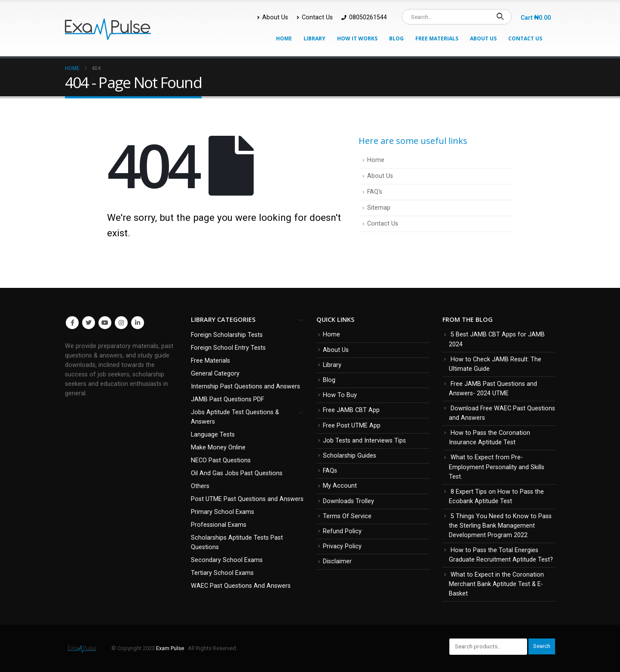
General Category (215, 374)
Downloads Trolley (348, 501)
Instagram (121, 323)
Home (284, 38)
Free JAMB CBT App (351, 410)
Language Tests (213, 435)
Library (315, 38)
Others (200, 486)
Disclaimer (337, 561)
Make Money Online (218, 447)
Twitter (89, 323)
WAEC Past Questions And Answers (241, 586)
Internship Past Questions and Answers (246, 386)
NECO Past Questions (221, 460)
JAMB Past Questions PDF (227, 399)
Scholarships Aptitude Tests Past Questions (237, 542)
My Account (340, 486)
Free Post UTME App (352, 426)
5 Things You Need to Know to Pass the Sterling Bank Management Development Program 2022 (500, 526)
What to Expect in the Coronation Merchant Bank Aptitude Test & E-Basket (496, 584)
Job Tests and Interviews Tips (364, 441)
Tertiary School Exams (222, 573)
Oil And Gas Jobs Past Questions (237, 473)
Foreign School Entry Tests (228, 348)
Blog (396, 38)
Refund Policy (342, 531)
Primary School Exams (223, 512)
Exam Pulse (171, 648)
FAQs (330, 471)
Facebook (72, 323)
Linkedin (138, 323)
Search (542, 646)
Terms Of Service (347, 516)
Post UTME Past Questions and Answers (247, 499)
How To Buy (340, 395)
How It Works (357, 38)
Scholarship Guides (350, 456)
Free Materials (437, 38)
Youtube (105, 323)
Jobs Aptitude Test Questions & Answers (235, 417)
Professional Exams (219, 525)
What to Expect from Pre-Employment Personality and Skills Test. (497, 467)
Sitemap (379, 208)
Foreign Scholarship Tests (227, 335)
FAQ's (375, 192)
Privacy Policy (342, 546)
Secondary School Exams (227, 560)
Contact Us (315, 17)
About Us (273, 17)
